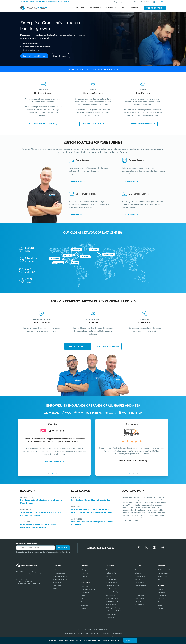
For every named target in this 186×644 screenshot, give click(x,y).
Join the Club (145, 2)
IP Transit (84, 576)
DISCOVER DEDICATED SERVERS (43, 124)
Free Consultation (155, 8)
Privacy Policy (90, 633)
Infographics (162, 599)
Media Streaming (111, 573)
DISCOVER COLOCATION (93, 124)
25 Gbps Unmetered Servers (62, 576)
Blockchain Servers (112, 582)
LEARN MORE (78, 181)
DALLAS (75, 263)
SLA (98, 633)
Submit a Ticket (163, 576)
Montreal (77, 250)
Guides (160, 605)
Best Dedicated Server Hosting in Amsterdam (91, 500)
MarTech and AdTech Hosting (115, 611)
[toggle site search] (154, 2)
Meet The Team (140, 576)
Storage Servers (111, 579)
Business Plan (133, 2)
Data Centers (140, 598)
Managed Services (87, 570)
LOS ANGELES (58, 263)
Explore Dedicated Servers (34, 56)
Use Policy (80, 633)
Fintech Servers (111, 614)
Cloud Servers (57, 586)
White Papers (162, 592)
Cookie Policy (106, 633)
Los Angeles (85, 592)
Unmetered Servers (59, 573)
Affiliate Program (141, 586)
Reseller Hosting (111, 605)
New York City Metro (88, 589)
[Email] (36, 548)
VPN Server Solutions (112, 601)
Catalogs (161, 589)
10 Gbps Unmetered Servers (62, 579)
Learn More (115, 640)
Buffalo (67, 255)
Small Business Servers (113, 589)
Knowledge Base (163, 573)
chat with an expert (108, 346)
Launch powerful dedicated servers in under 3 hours (93, 69)
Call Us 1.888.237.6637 (101, 548)
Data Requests (117, 633)
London (94, 250)
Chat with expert (60, 56)
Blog (137, 608)
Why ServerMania (141, 570)
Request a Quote (119, 2)
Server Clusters (57, 582)
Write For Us (139, 605)
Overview (85, 586)
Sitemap (160, 579)
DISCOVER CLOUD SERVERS (143, 124)
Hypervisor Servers (112, 598)
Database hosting (111, 595)
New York (85, 257)
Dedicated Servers (58, 570)
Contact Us (139, 579)
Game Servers (110, 576)
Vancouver (55, 259)
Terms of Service (70, 633)
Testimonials (162, 602)
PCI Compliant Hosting (113, 608)
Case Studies (162, 596)
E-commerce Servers (112, 586)
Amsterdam (109, 254)
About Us (138, 573)
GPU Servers (57, 589)
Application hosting (112, 592)
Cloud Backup (86, 573)
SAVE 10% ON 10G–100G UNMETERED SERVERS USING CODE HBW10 (46, 2)
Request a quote (78, 346)
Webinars (161, 608)
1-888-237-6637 (22, 579)
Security (138, 601)
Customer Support (164, 570)
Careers (138, 589)
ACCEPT (130, 640)
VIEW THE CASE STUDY (54, 462)
